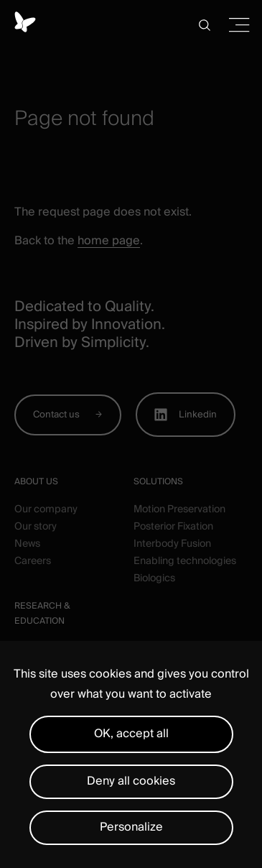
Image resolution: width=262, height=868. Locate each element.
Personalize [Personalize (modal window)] (131, 827)
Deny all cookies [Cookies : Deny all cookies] (131, 781)
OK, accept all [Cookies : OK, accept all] (131, 734)
